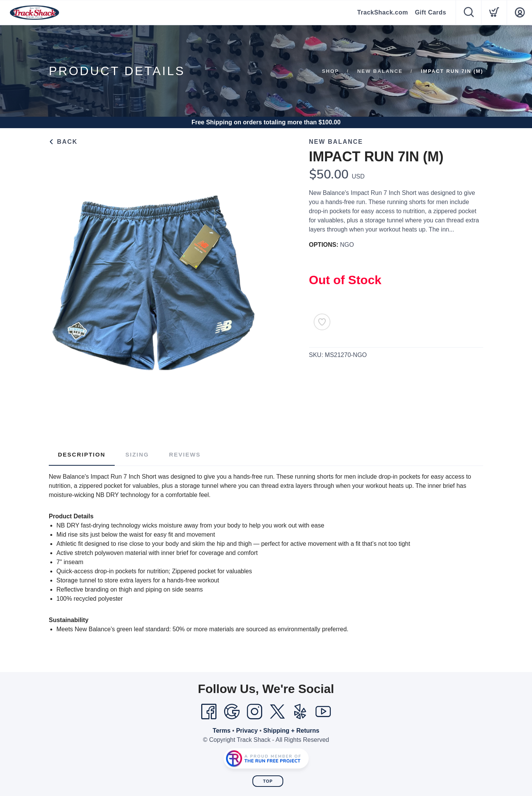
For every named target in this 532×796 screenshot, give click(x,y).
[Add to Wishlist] (322, 322)
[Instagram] (255, 712)
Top (268, 781)
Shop (331, 71)
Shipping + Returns (291, 731)
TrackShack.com (382, 12)
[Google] (232, 712)
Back (63, 142)
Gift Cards (431, 12)
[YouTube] (323, 712)
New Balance (380, 71)
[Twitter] (277, 712)
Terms (222, 731)
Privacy (247, 731)
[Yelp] (300, 712)
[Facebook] (209, 712)
